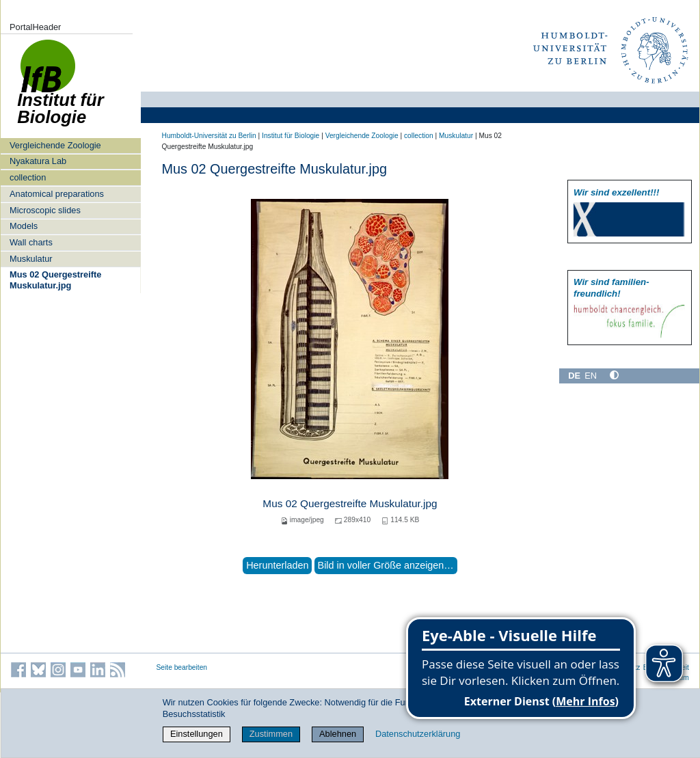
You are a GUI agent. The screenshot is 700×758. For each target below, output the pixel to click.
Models (24, 226)
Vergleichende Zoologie (55, 145)
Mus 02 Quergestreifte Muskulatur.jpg (55, 280)
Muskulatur (31, 259)
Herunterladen (277, 565)
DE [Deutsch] (574, 376)
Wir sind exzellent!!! (616, 192)
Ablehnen (338, 734)
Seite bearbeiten (182, 667)
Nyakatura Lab (38, 161)
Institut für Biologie (291, 136)
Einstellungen (197, 734)
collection (28, 177)
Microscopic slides (45, 210)
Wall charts (31, 242)
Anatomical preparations (57, 194)
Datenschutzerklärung (418, 734)
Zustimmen (271, 734)
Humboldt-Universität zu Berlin (209, 136)
